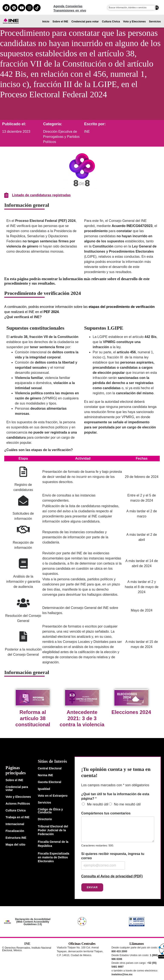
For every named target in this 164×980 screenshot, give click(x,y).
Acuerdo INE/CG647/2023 (132, 226)
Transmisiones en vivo (70, 10)
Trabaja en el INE (18, 817)
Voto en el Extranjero (53, 796)
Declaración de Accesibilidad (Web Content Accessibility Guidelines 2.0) (33, 922)
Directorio (45, 819)
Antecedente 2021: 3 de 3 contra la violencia (82, 718)
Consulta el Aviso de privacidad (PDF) (112, 876)
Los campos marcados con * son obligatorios (115, 785)
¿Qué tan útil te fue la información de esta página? (115, 796)
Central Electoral (50, 768)
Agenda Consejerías (68, 6)
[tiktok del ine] (37, 8)
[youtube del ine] (22, 8)
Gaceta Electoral (50, 782)
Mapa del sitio (15, 845)
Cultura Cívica (111, 22)
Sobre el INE (60, 22)
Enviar (92, 887)
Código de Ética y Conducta (50, 811)
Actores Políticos (18, 804)
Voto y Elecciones (134, 22)
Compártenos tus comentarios (106, 813)
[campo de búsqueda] (131, 8)
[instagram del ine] (29, 8)
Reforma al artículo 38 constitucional (33, 718)
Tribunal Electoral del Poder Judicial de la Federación (53, 830)
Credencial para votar (85, 22)
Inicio (46, 22)
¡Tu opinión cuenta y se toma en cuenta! (116, 772)
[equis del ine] (14, 8)
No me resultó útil (127, 804)
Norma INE (45, 775)
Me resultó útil (98, 804)
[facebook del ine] (6, 8)
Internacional (15, 824)
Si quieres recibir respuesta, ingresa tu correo (113, 856)
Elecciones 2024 (131, 712)
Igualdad (44, 789)
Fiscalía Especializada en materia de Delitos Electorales (53, 857)
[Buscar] (157, 8)
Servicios (155, 22)
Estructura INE (16, 838)
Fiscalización (15, 831)
